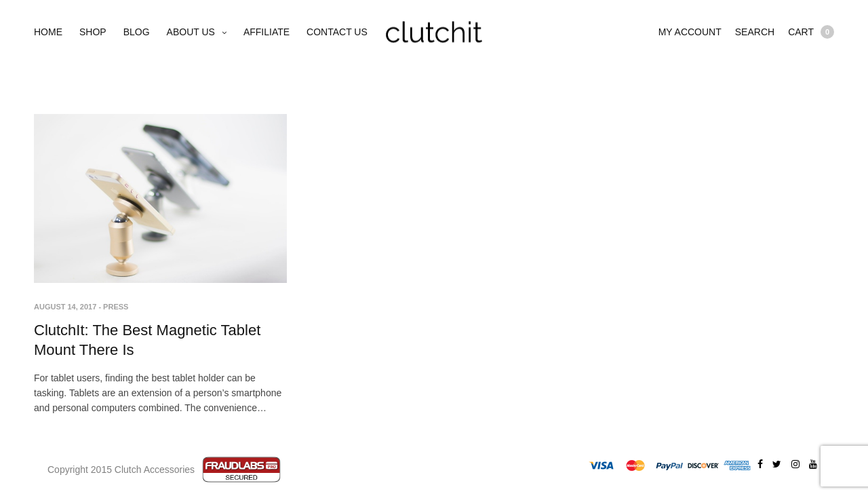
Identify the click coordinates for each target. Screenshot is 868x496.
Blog (137, 32)
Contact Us (337, 32)
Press (116, 307)
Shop (93, 32)
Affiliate (267, 32)
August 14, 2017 (65, 307)
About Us (191, 32)
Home (48, 32)
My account (690, 32)
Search (755, 32)
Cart (811, 32)
